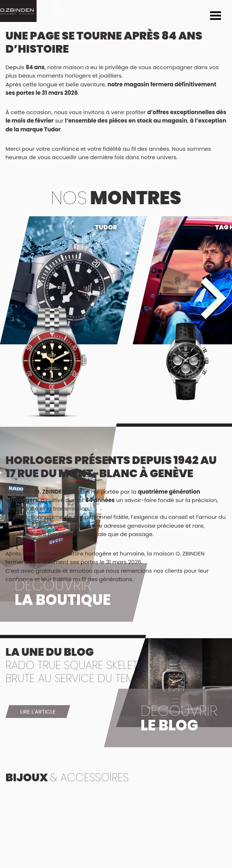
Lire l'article (38, 712)
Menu (216, 16)
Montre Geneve (18, 11)
